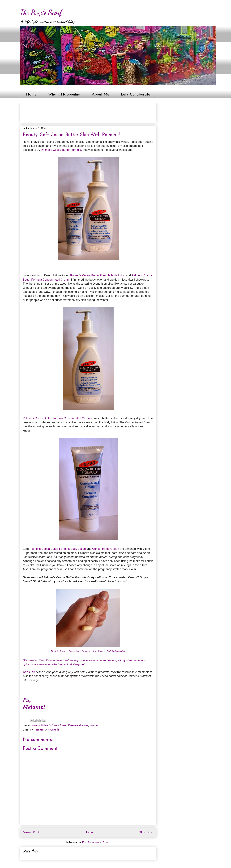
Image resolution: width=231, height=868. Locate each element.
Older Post (146, 833)
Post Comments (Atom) (96, 842)
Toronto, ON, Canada (47, 730)
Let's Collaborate (136, 95)
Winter (94, 726)
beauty (36, 726)
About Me (101, 95)
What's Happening (64, 95)
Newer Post (31, 833)
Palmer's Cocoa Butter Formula (61, 150)
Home (31, 95)
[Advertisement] (81, 112)
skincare (84, 726)
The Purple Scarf (41, 12)
